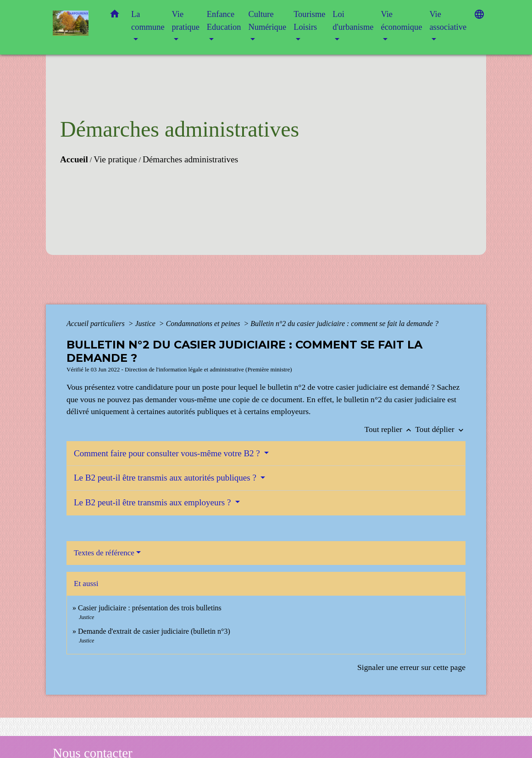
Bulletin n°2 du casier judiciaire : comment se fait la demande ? (344, 324)
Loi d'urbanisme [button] (353, 21)
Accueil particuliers (97, 324)
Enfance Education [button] (224, 21)
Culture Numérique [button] (267, 21)
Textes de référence (104, 553)
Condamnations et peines (204, 324)
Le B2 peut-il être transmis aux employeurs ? (153, 502)
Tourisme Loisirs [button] (309, 21)
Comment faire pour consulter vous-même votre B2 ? (168, 453)
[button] (115, 16)
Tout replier (390, 429)
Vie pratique (115, 159)
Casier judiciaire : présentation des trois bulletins (150, 608)
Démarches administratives (190, 159)
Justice (146, 324)
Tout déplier (440, 429)
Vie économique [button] (401, 21)
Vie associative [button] (448, 21)
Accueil (74, 159)
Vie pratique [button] (186, 21)
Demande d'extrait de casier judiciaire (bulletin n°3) (154, 631)
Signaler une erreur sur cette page (411, 667)
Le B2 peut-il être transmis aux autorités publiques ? (166, 478)
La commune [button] (148, 21)
